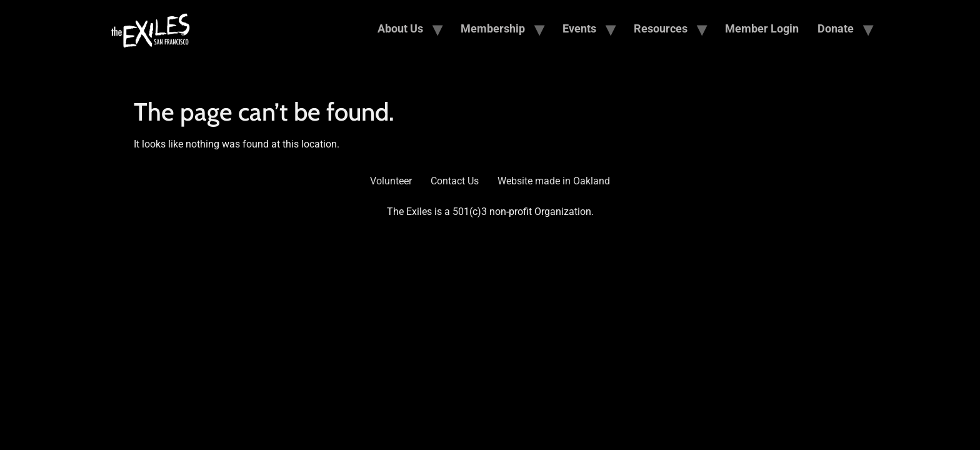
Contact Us (455, 181)
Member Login (762, 28)
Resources (661, 28)
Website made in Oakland (554, 181)
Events (579, 28)
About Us (400, 28)
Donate (836, 28)
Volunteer (391, 181)
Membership (493, 28)
